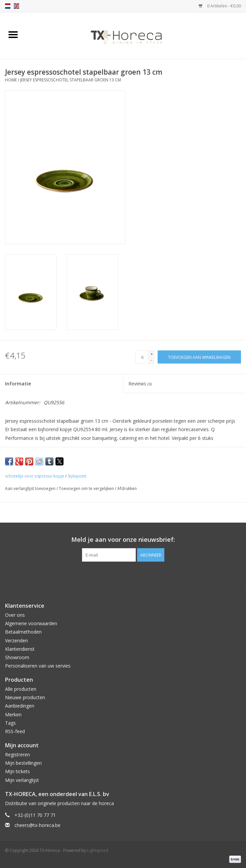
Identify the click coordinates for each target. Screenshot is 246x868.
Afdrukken (127, 488)
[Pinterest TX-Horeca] (123, 575)
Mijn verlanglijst (22, 780)
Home (11, 80)
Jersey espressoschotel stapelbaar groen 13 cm (71, 80)
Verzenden (16, 640)
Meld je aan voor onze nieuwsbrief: (123, 540)
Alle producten (21, 689)
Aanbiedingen (20, 706)
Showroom (17, 657)
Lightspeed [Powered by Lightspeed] (98, 850)
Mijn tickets (17, 771)
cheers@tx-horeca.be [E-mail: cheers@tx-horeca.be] (37, 825)
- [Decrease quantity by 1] (152, 360)
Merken (13, 714)
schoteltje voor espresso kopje (35, 476)
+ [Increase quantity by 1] (152, 354)
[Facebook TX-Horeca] (111, 575)
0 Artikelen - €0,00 (220, 6)
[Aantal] (142, 357)
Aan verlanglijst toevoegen (31, 488)
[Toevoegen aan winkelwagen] (199, 357)
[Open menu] (13, 34)
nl (8, 6)
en (16, 6)
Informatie (18, 384)
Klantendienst (20, 649)
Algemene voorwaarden (31, 623)
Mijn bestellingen (23, 763)
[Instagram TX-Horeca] (135, 575)
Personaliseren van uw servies (38, 666)
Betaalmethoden (23, 632)
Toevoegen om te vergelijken (87, 488)
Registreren (17, 754)
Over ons (15, 615)
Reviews (140, 384)
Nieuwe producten (25, 697)
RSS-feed (15, 731)
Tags (10, 723)
